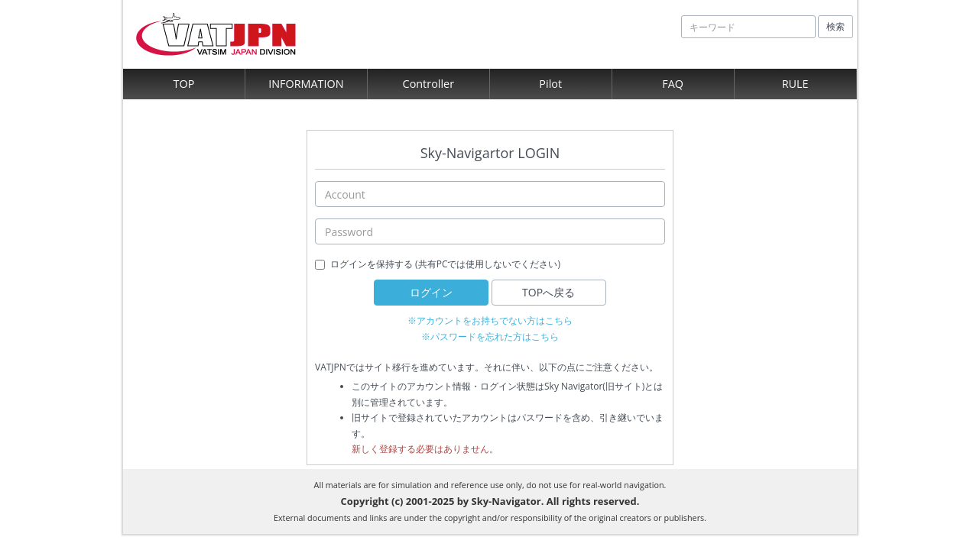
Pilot (550, 84)
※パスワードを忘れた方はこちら (490, 336)
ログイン (431, 292)
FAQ (673, 84)
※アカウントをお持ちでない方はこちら (490, 320)
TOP (184, 84)
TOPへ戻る (548, 292)
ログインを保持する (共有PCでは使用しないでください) (445, 264)
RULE (795, 84)
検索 (836, 26)
